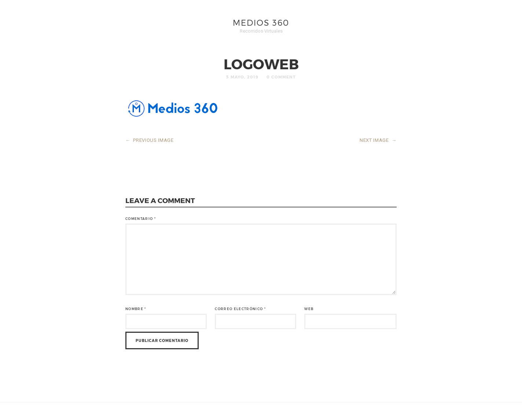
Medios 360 (261, 22)
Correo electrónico (240, 309)
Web (309, 309)
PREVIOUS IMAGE (150, 140)
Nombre (136, 309)
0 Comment (281, 77)
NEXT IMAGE (378, 140)
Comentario (141, 219)
